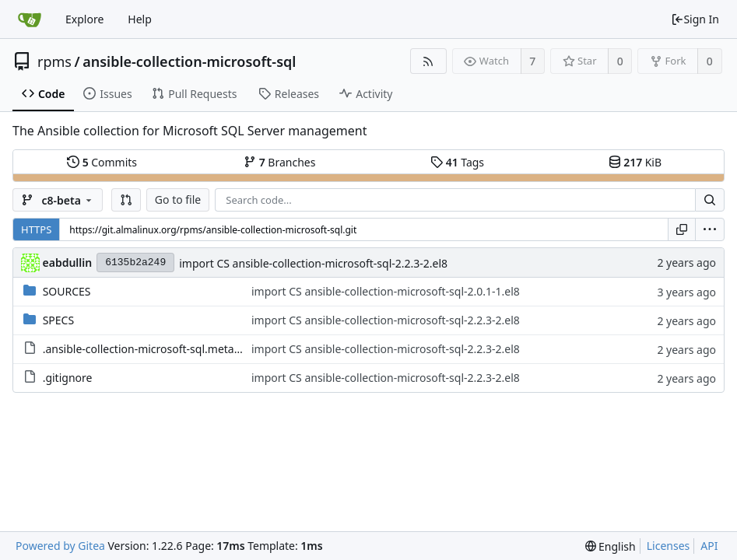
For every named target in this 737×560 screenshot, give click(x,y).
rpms (54, 61)
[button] (126, 200)
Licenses (669, 546)
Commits (102, 162)
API (709, 546)
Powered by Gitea (60, 546)
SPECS (58, 320)
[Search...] (710, 200)
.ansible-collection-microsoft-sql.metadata (150, 349)
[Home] (30, 19)
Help (140, 19)
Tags (457, 162)
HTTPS (36, 229)
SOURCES (67, 291)
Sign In (695, 19)
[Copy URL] (682, 229)
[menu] (710, 229)
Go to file (178, 199)
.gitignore (68, 378)
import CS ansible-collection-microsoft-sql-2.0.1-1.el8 (386, 291)
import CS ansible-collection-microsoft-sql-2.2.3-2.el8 (313, 263)
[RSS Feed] (428, 61)
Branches (279, 162)
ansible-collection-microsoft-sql (189, 61)
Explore (84, 19)
